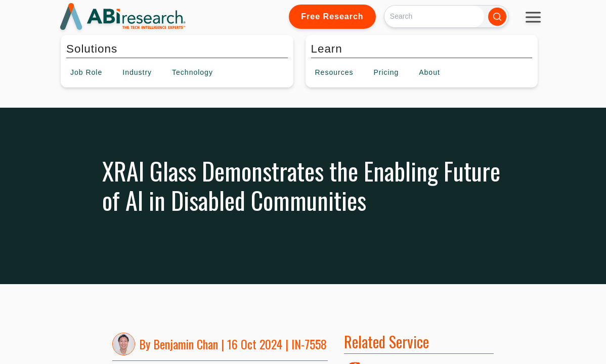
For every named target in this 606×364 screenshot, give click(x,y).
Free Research (332, 16)
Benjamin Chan (186, 344)
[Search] (434, 16)
